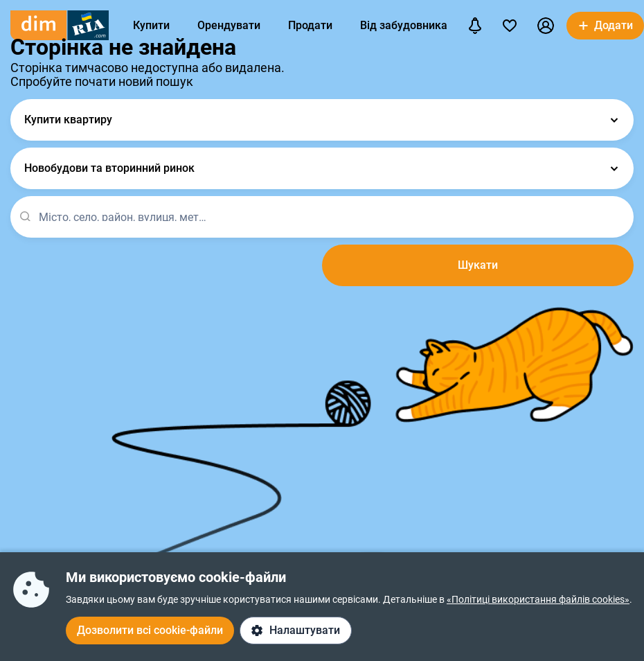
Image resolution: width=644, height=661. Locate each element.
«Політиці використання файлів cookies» (538, 599)
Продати (310, 25)
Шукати (478, 265)
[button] (546, 26)
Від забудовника (404, 25)
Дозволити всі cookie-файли (150, 630)
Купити (151, 25)
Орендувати (229, 25)
